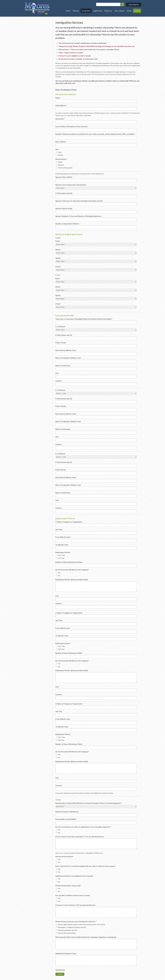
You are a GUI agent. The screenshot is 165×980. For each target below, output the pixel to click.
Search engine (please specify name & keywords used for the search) (80, 924)
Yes (58, 573)
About (129, 11)
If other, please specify (64, 193)
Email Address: (61, 105)
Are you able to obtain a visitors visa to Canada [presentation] (73, 895)
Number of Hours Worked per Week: (69, 562)
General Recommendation (66, 933)
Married (60, 165)
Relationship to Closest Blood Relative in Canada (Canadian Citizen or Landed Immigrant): (89, 803)
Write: (58, 250)
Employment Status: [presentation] (63, 552)
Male (59, 152)
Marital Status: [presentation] (61, 159)
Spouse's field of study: (64, 208)
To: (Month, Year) (62, 545)
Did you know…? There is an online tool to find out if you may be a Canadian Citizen (89, 49)
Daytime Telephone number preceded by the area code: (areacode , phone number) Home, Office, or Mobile (95, 134)
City (57, 596)
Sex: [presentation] (57, 149)
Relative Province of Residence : (67, 812)
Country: (59, 381)
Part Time (60, 555)
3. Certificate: (61, 454)
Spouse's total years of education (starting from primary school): (79, 201)
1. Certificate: (61, 327)
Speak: (58, 258)
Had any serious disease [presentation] (65, 856)
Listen (58, 304)
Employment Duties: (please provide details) (72, 579)
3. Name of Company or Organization (69, 704)
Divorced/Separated (64, 168)
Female (59, 155)
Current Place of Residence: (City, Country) (72, 126)
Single (59, 162)
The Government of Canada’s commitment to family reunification (83, 43)
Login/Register (134, 5)
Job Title (59, 711)
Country (59, 603)
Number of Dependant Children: (68, 224)
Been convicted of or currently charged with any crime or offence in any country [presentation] (86, 866)
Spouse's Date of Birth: (64, 177)
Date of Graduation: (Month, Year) (68, 358)
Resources (108, 11)
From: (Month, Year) (63, 537)
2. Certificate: (61, 390)
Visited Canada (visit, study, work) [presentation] (68, 886)
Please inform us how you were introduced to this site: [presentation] (76, 921)
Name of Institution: (63, 366)
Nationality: (60, 119)
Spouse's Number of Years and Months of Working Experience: (79, 216)
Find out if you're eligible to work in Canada (75, 56)
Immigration (86, 11)
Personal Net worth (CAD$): (66, 819)
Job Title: (59, 530)
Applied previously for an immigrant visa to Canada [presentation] (75, 876)
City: (57, 373)
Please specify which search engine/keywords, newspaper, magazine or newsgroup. (86, 937)
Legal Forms (97, 11)
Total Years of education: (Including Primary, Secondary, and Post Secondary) (84, 319)
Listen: (58, 267)
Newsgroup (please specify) (67, 930)
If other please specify (64, 335)
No (58, 575)
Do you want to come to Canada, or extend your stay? (78, 59)
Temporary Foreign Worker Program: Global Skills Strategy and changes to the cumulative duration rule (97, 46)
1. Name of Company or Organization (69, 522)
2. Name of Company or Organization (69, 613)
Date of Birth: (61, 142)
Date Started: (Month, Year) (66, 350)
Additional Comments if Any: (66, 953)
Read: (58, 241)
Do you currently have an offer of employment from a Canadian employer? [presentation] (83, 827)
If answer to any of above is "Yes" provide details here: (76, 905)
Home (68, 11)
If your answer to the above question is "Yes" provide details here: (80, 837)
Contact (137, 11)
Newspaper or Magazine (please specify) (71, 927)
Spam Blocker (60, 970)
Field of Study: (61, 343)
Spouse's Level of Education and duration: (71, 185)
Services (76, 11)
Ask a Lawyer (119, 11)
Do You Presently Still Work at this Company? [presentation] (72, 570)
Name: (58, 98)
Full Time (60, 558)
